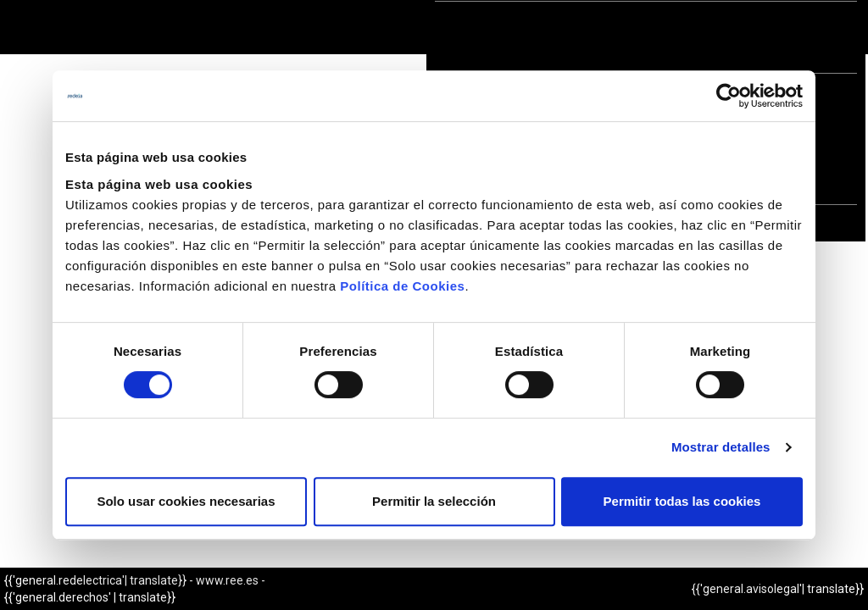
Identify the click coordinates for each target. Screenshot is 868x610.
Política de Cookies (402, 286)
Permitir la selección (434, 501)
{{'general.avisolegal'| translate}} (778, 589)
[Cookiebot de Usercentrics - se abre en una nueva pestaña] (729, 96)
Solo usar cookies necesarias (186, 501)
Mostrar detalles (721, 447)
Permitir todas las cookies (682, 501)
